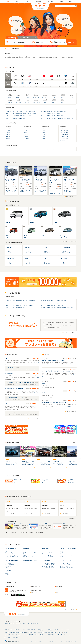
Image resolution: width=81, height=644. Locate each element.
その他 (71, 101)
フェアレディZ (47, 264)
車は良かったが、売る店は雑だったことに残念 (53, 360)
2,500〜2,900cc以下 (64, 137)
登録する (58, 593)
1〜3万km (26, 131)
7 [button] (45, 471)
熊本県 (55, 118)
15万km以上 (26, 138)
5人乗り (44, 133)
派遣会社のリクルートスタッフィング (11, 631)
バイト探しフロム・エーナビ (23, 631)
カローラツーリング (66, 253)
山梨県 (62, 111)
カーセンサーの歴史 (64, 566)
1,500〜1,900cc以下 (64, 133)
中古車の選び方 (11, 514)
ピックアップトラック (36, 102)
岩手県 (21, 111)
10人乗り (44, 138)
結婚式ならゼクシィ (51, 634)
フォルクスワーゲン (14, 557)
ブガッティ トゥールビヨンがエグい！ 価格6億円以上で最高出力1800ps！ (12, 463)
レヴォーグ (64, 250)
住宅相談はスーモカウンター (48, 633)
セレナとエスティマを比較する (48, 565)
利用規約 (41, 642)
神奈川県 (24, 114)
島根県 (52, 116)
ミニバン (27, 97)
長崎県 (62, 118)
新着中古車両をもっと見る (71, 197)
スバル (12, 551)
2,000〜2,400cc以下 (64, 135)
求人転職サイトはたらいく (44, 631)
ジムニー (10, 262)
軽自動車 (10, 97)
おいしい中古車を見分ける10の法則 (26, 532)
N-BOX (10, 250)
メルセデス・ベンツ (14, 555)
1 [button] (36, 471)
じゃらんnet (65, 633)
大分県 (58, 118)
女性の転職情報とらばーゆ (32, 629)
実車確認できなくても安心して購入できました (15, 389)
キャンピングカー (63, 97)
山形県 (30, 111)
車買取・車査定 (45, 549)
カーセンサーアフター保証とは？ (70, 332)
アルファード (47, 251)
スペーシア (28, 253)
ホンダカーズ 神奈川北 (9, 565)
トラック (63, 102)
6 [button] (43, 471)
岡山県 (55, 116)
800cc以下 (62, 129)
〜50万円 (8, 131)
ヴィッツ (33, 554)
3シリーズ (28, 264)
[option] (12, 456)
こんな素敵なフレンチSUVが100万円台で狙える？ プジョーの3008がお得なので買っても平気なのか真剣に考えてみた (44, 465)
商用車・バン (54, 102)
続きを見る (37, 362)
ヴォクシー (50, 554)
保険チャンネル (54, 636)
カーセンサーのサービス (65, 565)
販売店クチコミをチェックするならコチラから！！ (18, 481)
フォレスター (70, 554)
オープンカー (27, 102)
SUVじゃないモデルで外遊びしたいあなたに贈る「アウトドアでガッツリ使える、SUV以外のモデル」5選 (59, 465)
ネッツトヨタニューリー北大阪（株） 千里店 (70, 191)
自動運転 (55, 149)
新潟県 (49, 111)
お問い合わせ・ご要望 (64, 642)
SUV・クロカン (45, 97)
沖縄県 (72, 118)
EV (22, 149)
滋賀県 (24, 116)
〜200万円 (8, 135)
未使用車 (60, 149)
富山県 (52, 111)
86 (45, 262)
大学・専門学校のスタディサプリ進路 (22, 636)
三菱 (11, 552)
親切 (6, 358)
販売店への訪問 (29, 514)
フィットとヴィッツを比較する (48, 568)
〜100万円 (8, 133)
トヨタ (6, 551)
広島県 (58, 116)
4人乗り (44, 131)
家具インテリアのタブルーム (62, 636)
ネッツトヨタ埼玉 (8, 570)
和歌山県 (31, 116)
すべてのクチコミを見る (34, 419)
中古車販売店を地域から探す (30, 561)
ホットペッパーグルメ (19, 634)
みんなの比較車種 (46, 561)
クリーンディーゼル (28, 149)
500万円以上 (9, 138)
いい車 (44, 383)
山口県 (62, 116)
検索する (71, 42)
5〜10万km (26, 135)
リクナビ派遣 (48, 629)
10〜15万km (27, 137)
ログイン (75, 4)
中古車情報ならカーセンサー (9, 623)
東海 (41, 114)
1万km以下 (26, 129)
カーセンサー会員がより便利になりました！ (44, 481)
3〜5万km (26, 133)
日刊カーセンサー (67, 524)
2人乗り (44, 129)
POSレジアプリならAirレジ (45, 636)
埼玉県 (17, 114)
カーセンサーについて (65, 561)
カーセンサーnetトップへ (70, 610)
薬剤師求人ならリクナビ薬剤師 (10, 633)
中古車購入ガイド (73, 518)
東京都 (14, 114)
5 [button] (42, 471)
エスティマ (34, 552)
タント (10, 253)
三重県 (55, 114)
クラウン (28, 262)
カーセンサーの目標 (64, 563)
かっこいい (45, 393)
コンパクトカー (19, 97)
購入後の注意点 (65, 514)
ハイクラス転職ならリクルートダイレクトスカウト (60, 629)
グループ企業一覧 (16, 638)
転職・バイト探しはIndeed (21, 633)
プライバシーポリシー (34, 642)
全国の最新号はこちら (35, 593)
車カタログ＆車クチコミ (10, 549)
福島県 (34, 111)
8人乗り (44, 137)
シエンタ (6, 573)
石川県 (55, 111)
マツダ (12, 554)
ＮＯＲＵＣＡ (8, 413)
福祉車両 (45, 102)
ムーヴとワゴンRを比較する (47, 566)
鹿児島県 (68, 118)
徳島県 (14, 118)
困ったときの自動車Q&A (19, 524)
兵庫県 (17, 116)
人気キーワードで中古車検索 (11, 561)
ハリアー (10, 264)
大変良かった (8, 404)
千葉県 (21, 114)
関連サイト (9, 638)
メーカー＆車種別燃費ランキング (68, 549)
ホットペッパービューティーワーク (41, 634)
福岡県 (49, 118)
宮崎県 (65, 118)
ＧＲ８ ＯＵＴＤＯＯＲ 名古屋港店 (26, 191)
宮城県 (24, 111)
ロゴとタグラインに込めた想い (66, 568)
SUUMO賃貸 (40, 633)
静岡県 (58, 114)
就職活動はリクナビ (41, 629)
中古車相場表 (26, 549)
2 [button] (38, 471)
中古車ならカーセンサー (60, 634)
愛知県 (49, 114)
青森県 (17, 111)
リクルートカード (71, 636)
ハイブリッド (10, 102)
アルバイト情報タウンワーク (34, 631)
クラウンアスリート (30, 261)
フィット (25, 555)
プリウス (64, 261)
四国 (7, 118)
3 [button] (39, 471)
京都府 (21, 116)
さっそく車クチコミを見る (71, 411)
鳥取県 (49, 116)
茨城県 (28, 114)
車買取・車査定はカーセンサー (10, 636)
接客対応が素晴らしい (10, 374)
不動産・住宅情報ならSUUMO (31, 633)
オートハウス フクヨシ (11, 367)
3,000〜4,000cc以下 (64, 138)
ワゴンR (25, 551)
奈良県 (27, 116)
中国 (41, 116)
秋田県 (27, 111)
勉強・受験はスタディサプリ (35, 636)
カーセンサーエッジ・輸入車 (20, 623)
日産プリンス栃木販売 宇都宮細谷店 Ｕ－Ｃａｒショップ (55, 193)
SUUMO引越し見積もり (58, 633)
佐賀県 (52, 118)
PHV (18, 149)
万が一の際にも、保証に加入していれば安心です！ (70, 481)
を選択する (18, 42)
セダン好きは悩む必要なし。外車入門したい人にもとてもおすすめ (57, 371)
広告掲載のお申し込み (73, 642)
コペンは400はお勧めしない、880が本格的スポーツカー (55, 402)
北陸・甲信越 (43, 111)
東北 (11, 111)
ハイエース (70, 551)
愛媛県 (21, 118)
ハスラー (10, 251)
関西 (7, 116)
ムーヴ (43, 557)
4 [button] (41, 471)
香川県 (17, 118)
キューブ (33, 551)
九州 (41, 118)
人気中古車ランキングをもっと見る (69, 241)
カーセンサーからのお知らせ (13, 49)
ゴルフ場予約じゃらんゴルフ (9, 634)
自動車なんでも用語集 (43, 524)
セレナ (45, 250)
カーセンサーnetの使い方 (11, 532)
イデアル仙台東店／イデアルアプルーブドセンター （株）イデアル (19, 383)
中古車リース (36, 623)
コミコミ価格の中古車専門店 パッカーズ (14, 398)
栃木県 (31, 114)
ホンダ (6, 554)
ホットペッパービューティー (29, 634)
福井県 (58, 111)
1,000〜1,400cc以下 (64, 131)
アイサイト (8, 149)
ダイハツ (6, 557)
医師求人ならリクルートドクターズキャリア (58, 631)
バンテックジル (8, 566)
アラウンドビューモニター (39, 149)
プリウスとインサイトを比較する (48, 563)
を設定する (58, 42)
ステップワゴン (47, 253)
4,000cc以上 (62, 140)
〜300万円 (8, 137)
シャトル (64, 251)
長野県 (65, 111)
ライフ (24, 554)
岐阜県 (52, 114)
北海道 (7, 111)
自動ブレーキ (49, 149)
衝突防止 (14, 149)
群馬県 (34, 114)
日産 (5, 552)
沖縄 (44, 118)
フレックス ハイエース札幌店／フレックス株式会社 (11, 191)
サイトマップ (70, 4)
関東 (7, 114)
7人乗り (44, 135)
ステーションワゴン (36, 97)
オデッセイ (50, 552)
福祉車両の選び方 (39, 532)
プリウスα (70, 555)
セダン (54, 97)
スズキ (6, 555)
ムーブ (24, 552)
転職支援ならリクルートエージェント (20, 629)
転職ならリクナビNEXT (8, 629)
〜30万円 (8, 129)
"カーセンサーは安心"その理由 (49, 642)
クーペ (71, 97)
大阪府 (14, 116)
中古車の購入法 (47, 514)
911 (45, 261)
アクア (62, 552)
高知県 (24, 118)
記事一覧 (75, 442)
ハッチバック (19, 102)
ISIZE (5, 638)
